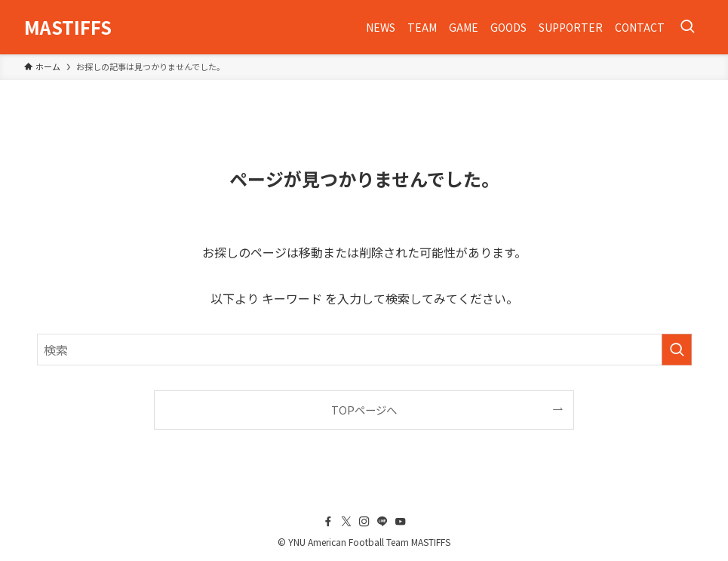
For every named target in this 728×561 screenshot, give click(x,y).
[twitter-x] (346, 522)
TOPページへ (364, 410)
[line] (382, 522)
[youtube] (401, 522)
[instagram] (364, 522)
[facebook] (328, 522)
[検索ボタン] (687, 27)
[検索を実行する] (677, 350)
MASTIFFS (68, 27)
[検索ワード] (364, 350)
